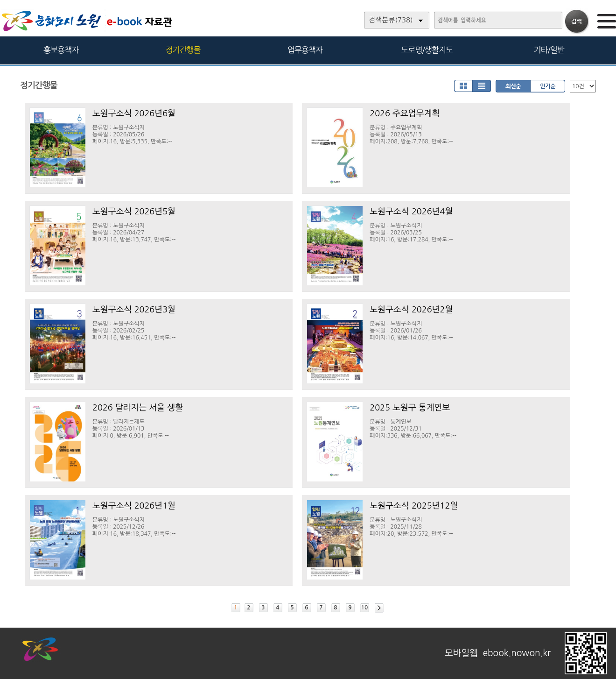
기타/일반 (549, 50)
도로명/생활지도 (427, 50)
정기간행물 (183, 50)
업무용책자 (305, 50)
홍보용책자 (61, 50)
